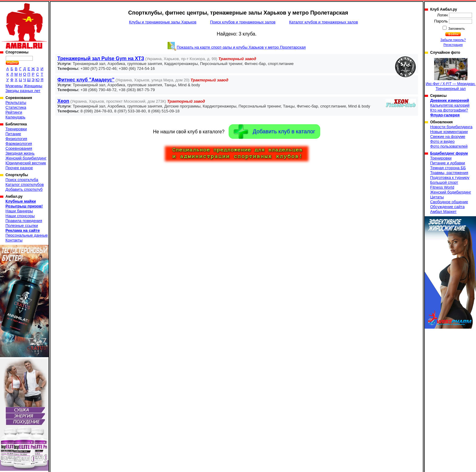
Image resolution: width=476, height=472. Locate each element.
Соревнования (19, 148)
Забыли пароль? (453, 40)
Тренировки (16, 129)
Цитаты (437, 197)
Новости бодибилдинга (451, 127)
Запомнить (456, 29)
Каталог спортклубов (25, 185)
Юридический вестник (26, 163)
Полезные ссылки (22, 226)
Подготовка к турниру (450, 178)
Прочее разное (19, 168)
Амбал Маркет (443, 212)
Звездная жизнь (20, 153)
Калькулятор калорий (450, 105)
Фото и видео (442, 141)
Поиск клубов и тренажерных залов (243, 22)
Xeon (63, 101)
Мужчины (14, 86)
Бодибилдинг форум (449, 153)
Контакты (14, 240)
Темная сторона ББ (448, 168)
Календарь (15, 117)
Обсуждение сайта (447, 207)
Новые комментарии (449, 132)
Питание (13, 134)
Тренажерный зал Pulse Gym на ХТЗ (101, 58)
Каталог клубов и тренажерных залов (323, 22)
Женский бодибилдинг (26, 158)
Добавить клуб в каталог (274, 132)
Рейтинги (14, 112)
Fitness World (442, 187)
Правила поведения (24, 221)
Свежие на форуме (448, 137)
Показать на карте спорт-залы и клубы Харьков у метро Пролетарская (241, 47)
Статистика (16, 107)
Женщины (33, 86)
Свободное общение (449, 202)
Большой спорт (444, 182)
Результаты (16, 103)
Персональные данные (27, 235)
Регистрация (453, 45)
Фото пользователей (449, 146)
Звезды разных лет (23, 91)
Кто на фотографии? (449, 110)
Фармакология (19, 144)
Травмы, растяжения (449, 173)
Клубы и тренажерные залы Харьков (163, 22)
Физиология (16, 139)
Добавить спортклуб (24, 189)
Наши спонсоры (20, 216)
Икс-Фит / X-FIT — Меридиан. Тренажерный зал (450, 74)
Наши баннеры (19, 211)
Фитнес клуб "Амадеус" (86, 80)
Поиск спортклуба (22, 180)
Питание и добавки (448, 163)
